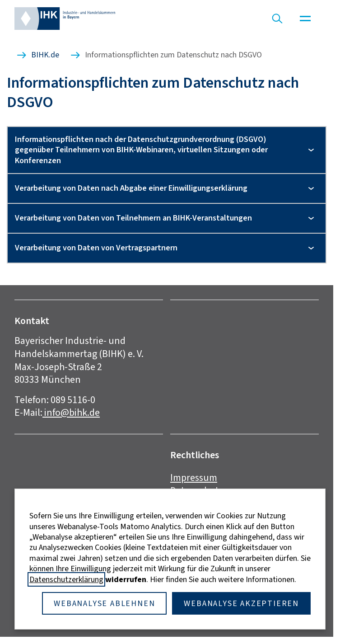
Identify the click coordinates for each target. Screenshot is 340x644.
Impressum (194, 477)
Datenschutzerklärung (66, 579)
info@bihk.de (71, 412)
